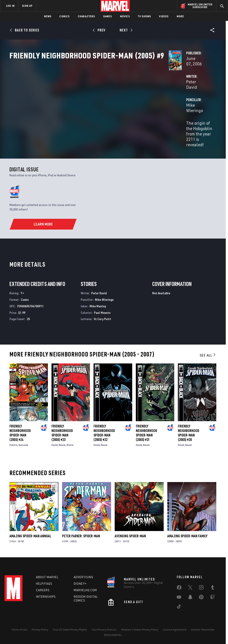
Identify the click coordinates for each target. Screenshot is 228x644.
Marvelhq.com (85, 589)
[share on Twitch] (212, 596)
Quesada (23, 441)
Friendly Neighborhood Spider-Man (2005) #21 (146, 429)
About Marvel (47, 575)
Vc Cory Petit (102, 315)
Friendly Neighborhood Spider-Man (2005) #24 (20, 429)
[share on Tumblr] (212, 587)
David (55, 441)
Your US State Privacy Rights (70, 628)
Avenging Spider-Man (130, 532)
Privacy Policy (40, 628)
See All (208, 352)
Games (108, 16)
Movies (125, 16)
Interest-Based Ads (203, 628)
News (48, 16)
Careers (43, 589)
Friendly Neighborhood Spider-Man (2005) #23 (62, 429)
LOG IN (10, 6)
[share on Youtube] (179, 596)
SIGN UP (27, 6)
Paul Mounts (102, 309)
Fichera (13, 441)
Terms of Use (19, 628)
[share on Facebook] (179, 587)
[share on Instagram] (201, 587)
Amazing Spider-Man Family (187, 532)
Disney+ (80, 582)
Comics (64, 16)
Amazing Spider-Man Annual (30, 532)
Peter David (85, 106)
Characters (86, 16)
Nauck (62, 441)
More (180, 16)
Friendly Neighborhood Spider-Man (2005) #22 (104, 429)
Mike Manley (98, 302)
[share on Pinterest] (201, 596)
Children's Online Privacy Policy (140, 628)
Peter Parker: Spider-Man (81, 532)
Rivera (70, 441)
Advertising (84, 575)
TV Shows (144, 16)
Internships (46, 595)
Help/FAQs (44, 582)
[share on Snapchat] (190, 596)
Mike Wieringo (157, 106)
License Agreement (175, 628)
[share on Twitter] (190, 587)
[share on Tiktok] (179, 606)
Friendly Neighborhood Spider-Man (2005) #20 (189, 429)
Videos (164, 16)
